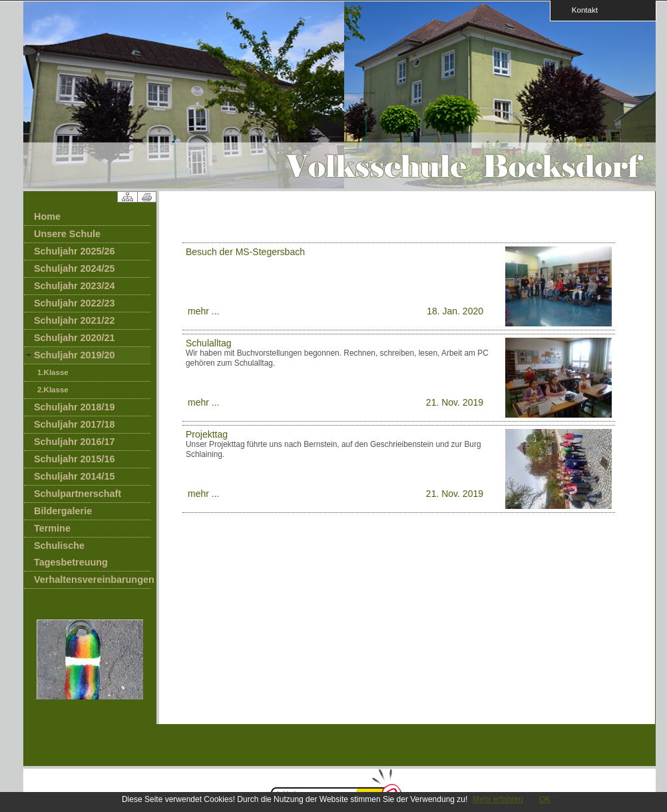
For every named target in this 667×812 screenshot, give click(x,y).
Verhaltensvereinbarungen (92, 580)
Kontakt (580, 10)
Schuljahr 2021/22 (75, 320)
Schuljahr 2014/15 (75, 476)
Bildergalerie (63, 511)
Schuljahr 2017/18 (75, 424)
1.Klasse (53, 372)
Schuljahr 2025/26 (75, 251)
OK (545, 799)
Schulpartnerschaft (78, 494)
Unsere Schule (67, 234)
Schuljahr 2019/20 (75, 355)
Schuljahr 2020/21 (75, 338)
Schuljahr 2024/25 (75, 268)
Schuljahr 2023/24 (75, 286)
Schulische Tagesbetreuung (71, 554)
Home (47, 216)
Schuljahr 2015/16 (75, 459)
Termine (52, 528)
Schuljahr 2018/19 (75, 407)
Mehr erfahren (498, 799)
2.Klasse (53, 390)
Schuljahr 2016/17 (75, 442)
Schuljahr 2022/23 (75, 303)
